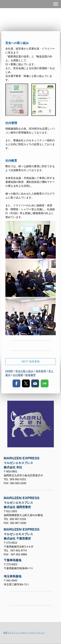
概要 (5, 633)
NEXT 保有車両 (30, 362)
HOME (9, 371)
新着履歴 (30, 375)
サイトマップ (38, 633)
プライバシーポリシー (20, 633)
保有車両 (41, 371)
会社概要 (18, 375)
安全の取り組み (24, 371)
